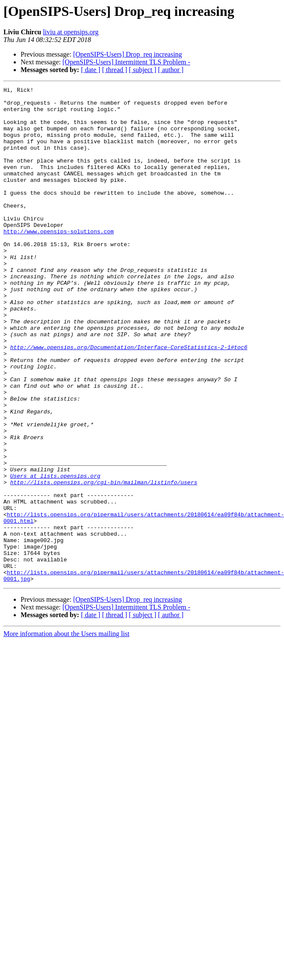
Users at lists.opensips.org (55, 554)
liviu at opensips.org (71, 32)
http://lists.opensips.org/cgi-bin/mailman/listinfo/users (104, 562)
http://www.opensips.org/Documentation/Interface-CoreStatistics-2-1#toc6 (129, 400)
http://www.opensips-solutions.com (58, 261)
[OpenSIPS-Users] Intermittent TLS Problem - (126, 62)
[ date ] (91, 70)
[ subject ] (143, 70)
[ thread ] (115, 70)
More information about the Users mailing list (66, 733)
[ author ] (171, 70)
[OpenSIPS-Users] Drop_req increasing (128, 54)
